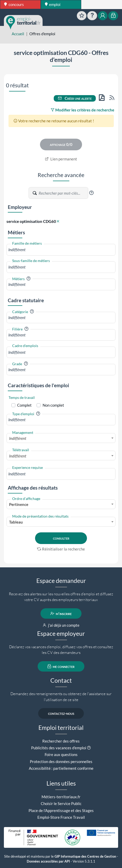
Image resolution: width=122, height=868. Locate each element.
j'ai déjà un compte (61, 625)
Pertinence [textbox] (19, 504)
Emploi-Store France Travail (61, 817)
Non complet (53, 405)
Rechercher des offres (61, 741)
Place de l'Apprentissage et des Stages (61, 810)
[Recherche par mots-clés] (63, 193)
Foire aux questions (61, 754)
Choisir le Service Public (61, 803)
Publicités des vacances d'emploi (59, 748)
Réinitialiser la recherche (61, 549)
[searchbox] (61, 250)
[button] (91, 193)
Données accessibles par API (48, 861)
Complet (24, 405)
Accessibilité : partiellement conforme (61, 768)
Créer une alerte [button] (75, 98)
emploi (53, 4)
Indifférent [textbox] (18, 438)
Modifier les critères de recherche (82, 110)
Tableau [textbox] (16, 522)
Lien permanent (61, 159)
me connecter (61, 666)
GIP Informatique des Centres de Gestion (85, 856)
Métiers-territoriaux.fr (61, 797)
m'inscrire (61, 613)
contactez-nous (61, 713)
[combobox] (61, 250)
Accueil (18, 34)
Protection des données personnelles (61, 761)
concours (14, 4)
